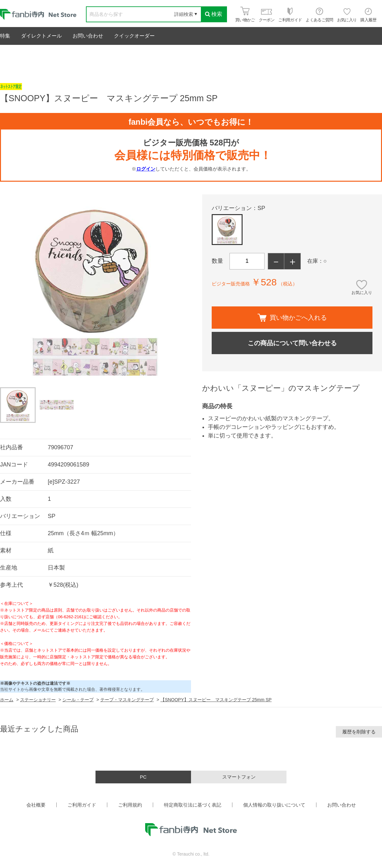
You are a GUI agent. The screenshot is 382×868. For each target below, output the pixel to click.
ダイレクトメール (41, 36)
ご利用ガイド (82, 805)
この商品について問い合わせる (292, 343)
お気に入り (362, 293)
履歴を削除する (359, 732)
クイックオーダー (134, 36)
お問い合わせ (88, 36)
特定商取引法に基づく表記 (193, 805)
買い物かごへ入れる (292, 318)
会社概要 (36, 805)
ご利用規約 (130, 805)
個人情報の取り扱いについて (274, 805)
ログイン (146, 169)
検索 (214, 14)
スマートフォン (239, 777)
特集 (5, 36)
